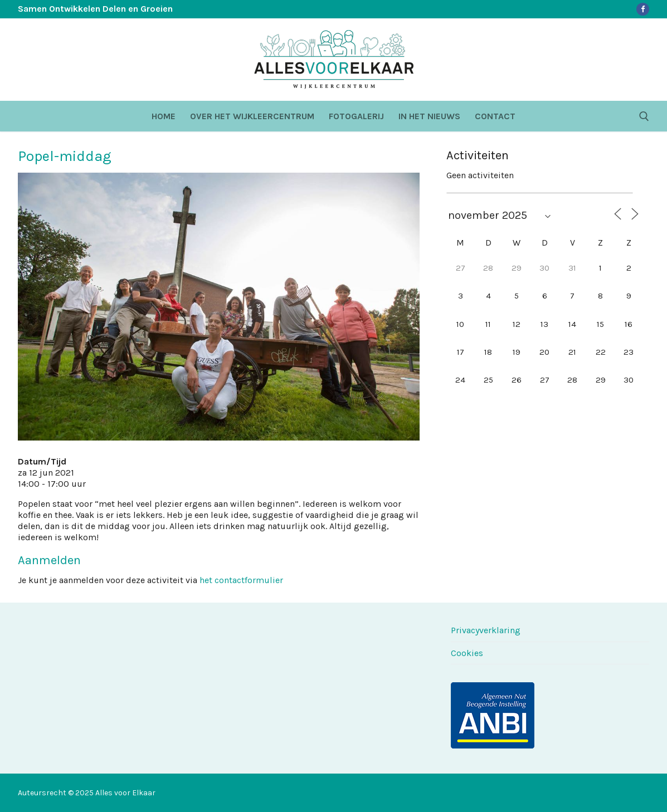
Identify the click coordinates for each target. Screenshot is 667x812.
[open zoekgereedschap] (644, 116)
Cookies (467, 653)
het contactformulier (241, 580)
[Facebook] (643, 9)
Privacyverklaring (486, 630)
